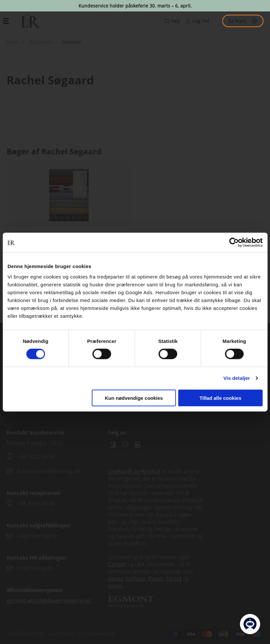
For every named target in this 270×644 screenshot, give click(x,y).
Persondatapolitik (97, 632)
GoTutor (136, 579)
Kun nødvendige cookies (134, 398)
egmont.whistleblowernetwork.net (49, 601)
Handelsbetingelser (26, 632)
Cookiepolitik (63, 632)
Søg (176, 21)
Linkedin (137, 445)
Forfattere (40, 42)
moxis (115, 586)
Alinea (116, 579)
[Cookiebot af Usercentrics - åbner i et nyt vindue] (234, 243)
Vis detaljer (237, 378)
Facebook (113, 445)
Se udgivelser (69, 229)
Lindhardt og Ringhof (134, 471)
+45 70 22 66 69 (36, 457)
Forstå (174, 579)
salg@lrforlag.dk (37, 536)
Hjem (12, 42)
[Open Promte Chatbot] (250, 624)
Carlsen (117, 564)
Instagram (125, 445)
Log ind (201, 21)
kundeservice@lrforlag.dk (49, 471)
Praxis (156, 579)
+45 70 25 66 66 (36, 503)
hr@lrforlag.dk (35, 568)
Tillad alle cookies (220, 398)
